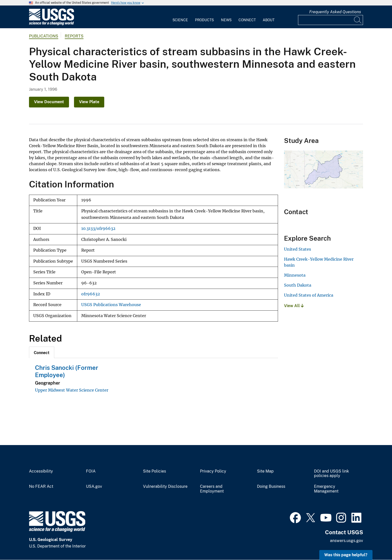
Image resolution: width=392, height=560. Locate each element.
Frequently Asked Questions (335, 12)
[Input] (330, 20)
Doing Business (271, 487)
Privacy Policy (213, 471)
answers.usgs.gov (346, 541)
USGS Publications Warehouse (111, 305)
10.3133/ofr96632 (98, 229)
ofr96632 (91, 294)
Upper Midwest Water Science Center (72, 390)
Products (204, 20)
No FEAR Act (41, 487)
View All (294, 306)
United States (297, 249)
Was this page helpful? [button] (346, 555)
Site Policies (154, 471)
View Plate (89, 102)
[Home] (51, 24)
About (269, 20)
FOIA (91, 471)
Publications (44, 36)
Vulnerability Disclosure (165, 487)
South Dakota (298, 285)
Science (180, 20)
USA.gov (94, 487)
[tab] (42, 352)
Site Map (265, 471)
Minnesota (295, 275)
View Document (49, 102)
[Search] (358, 20)
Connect (247, 20)
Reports (74, 36)
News (226, 20)
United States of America (309, 295)
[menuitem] (180, 17)
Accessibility (41, 471)
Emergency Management (326, 489)
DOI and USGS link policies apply (331, 474)
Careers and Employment (212, 489)
